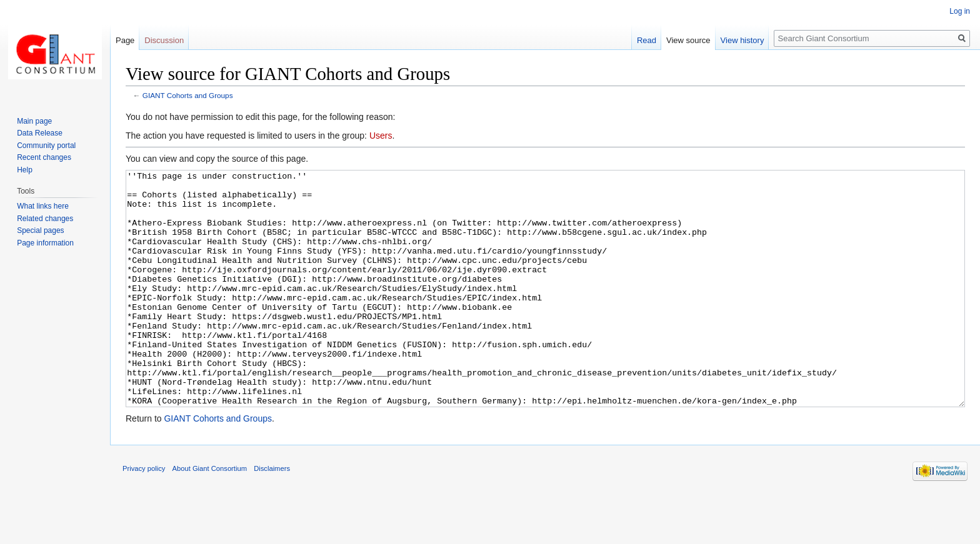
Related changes (45, 219)
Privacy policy (144, 515)
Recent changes (44, 157)
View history (742, 40)
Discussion (164, 40)
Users (381, 136)
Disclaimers (272, 515)
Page (125, 40)
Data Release (40, 133)
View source (688, 40)
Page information (45, 243)
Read (647, 40)
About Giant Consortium (210, 515)
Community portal (46, 146)
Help (25, 170)
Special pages (40, 230)
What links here (43, 206)
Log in (960, 11)
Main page (34, 121)
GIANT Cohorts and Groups (188, 95)
